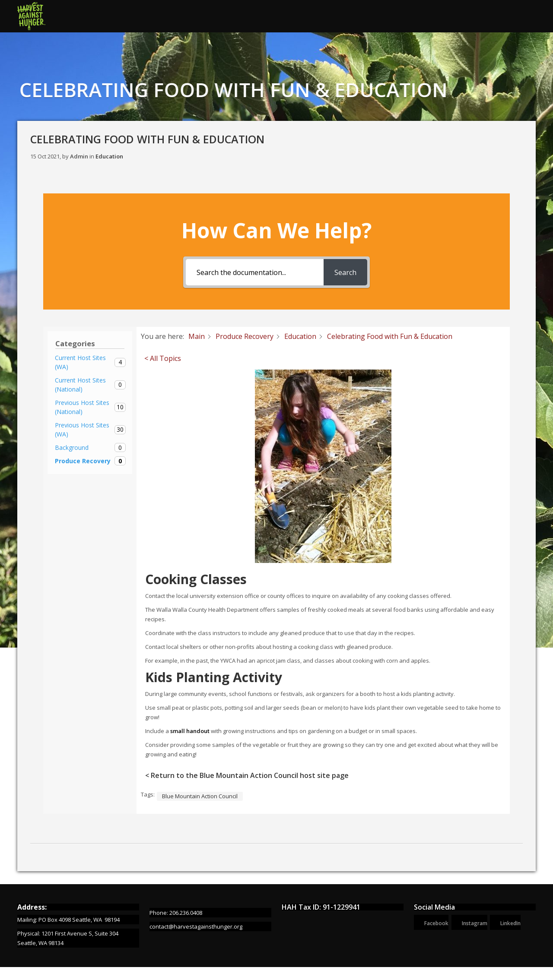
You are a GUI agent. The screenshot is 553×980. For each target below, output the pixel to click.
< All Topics (163, 358)
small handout (190, 731)
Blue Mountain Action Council (200, 796)
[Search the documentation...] (255, 272)
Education (109, 156)
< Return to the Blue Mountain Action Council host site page (247, 775)
